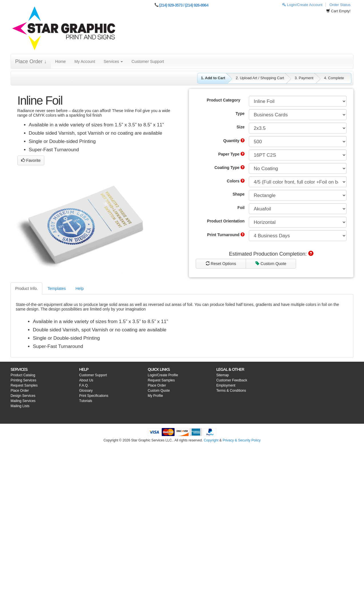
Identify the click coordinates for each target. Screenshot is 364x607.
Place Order (20, 391)
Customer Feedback (232, 380)
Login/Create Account (302, 5)
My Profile (155, 396)
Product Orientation (226, 221)
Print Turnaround (226, 235)
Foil (241, 208)
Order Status (340, 5)
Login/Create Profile (163, 375)
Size (241, 127)
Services (113, 61)
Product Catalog (23, 375)
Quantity (234, 141)
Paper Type (231, 154)
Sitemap (223, 375)
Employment (226, 385)
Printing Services (23, 380)
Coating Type (229, 168)
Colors (236, 181)
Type (240, 114)
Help (80, 288)
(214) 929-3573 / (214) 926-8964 (184, 5)
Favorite (31, 160)
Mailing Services (23, 401)
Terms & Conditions (231, 391)
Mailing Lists (20, 406)
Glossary (86, 391)
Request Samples (24, 385)
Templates (57, 288)
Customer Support (148, 61)
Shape (239, 194)
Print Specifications (94, 396)
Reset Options (221, 264)
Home (60, 61)
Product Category (224, 100)
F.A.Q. (84, 385)
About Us (86, 380)
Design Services (23, 396)
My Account (85, 61)
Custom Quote (271, 264)
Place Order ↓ (31, 61)
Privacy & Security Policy (242, 440)
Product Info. (26, 288)
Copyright (211, 440)
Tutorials (86, 401)
